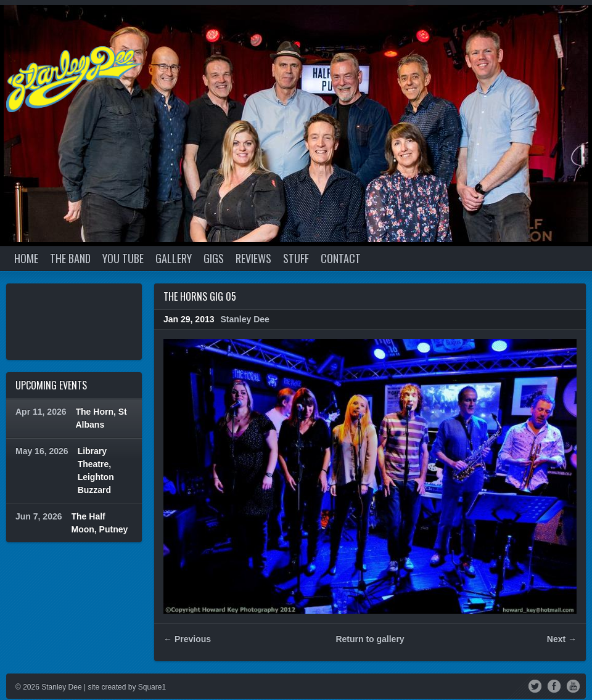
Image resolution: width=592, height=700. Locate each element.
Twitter (535, 685)
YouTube (573, 685)
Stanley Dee (245, 319)
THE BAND (70, 258)
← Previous (187, 639)
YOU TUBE (123, 258)
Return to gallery (370, 639)
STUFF (296, 258)
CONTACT (341, 258)
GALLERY (174, 258)
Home (26, 258)
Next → (562, 639)
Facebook (554, 685)
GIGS (214, 258)
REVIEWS (253, 258)
